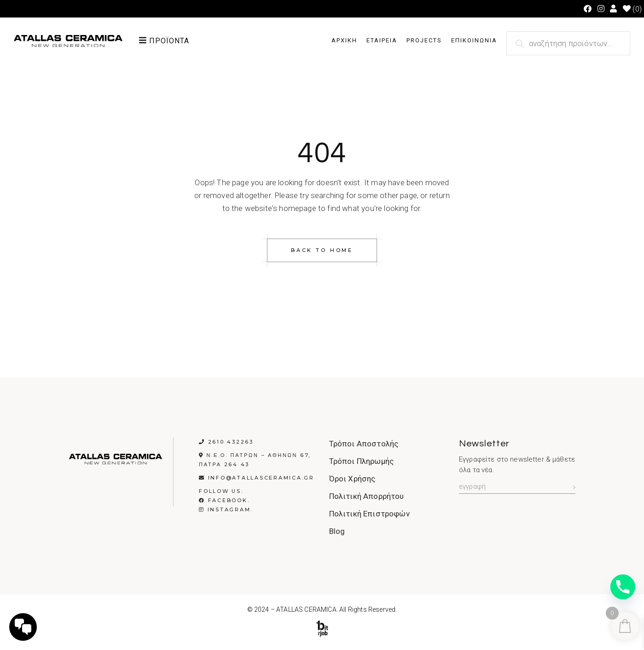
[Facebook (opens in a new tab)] (588, 9)
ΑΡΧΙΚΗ (344, 40)
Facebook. (224, 500)
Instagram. (226, 509)
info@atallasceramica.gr (261, 478)
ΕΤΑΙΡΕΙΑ (382, 40)
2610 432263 (231, 442)
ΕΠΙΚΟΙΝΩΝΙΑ (474, 40)
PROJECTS (424, 40)
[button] (179, 41)
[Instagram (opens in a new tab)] (601, 9)
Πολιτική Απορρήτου (367, 496)
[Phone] (623, 587)
